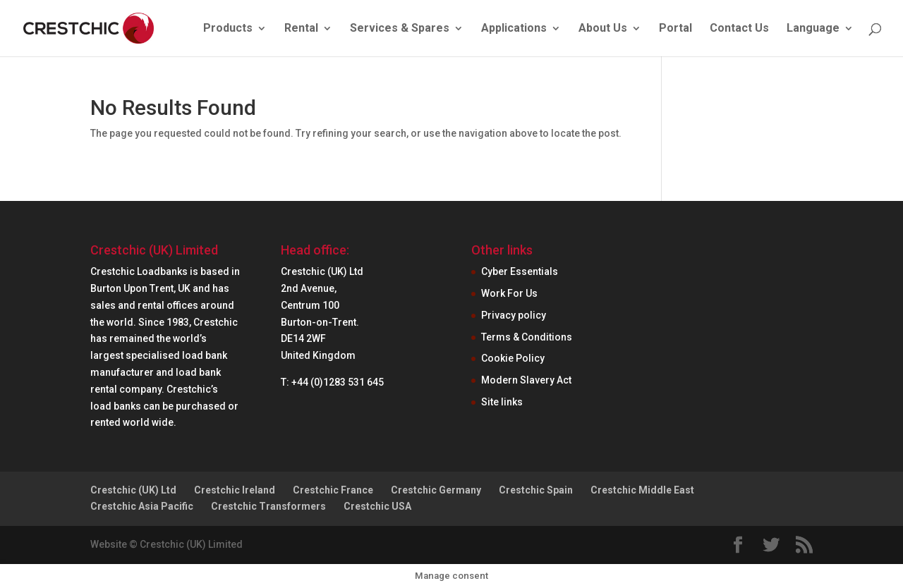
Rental (301, 29)
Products (228, 29)
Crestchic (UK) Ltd (133, 490)
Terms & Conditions (527, 337)
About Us (603, 29)
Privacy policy (514, 315)
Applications (514, 29)
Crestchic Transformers (268, 506)
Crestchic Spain (536, 490)
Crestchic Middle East (642, 490)
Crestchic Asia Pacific (142, 506)
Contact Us (739, 29)
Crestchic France (333, 490)
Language (813, 29)
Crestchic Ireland (235, 490)
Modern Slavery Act (526, 380)
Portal (675, 29)
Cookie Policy (513, 358)
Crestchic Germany (436, 490)
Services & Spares (400, 29)
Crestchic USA (377, 506)
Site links (502, 402)
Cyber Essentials (520, 271)
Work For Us (509, 293)
